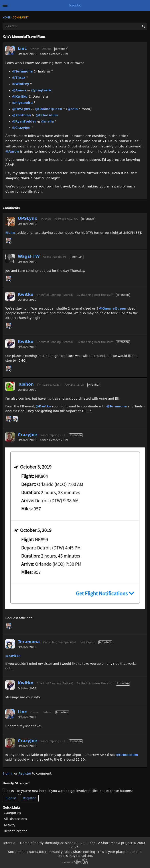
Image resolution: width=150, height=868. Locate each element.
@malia (47, 121)
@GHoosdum (47, 115)
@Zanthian (22, 115)
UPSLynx (28, 218)
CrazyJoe (27, 435)
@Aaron (12, 151)
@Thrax (19, 78)
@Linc (10, 233)
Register (25, 773)
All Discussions (15, 819)
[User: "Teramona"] (15, 419)
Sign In (8, 773)
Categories (12, 813)
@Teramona (22, 71)
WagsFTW (29, 256)
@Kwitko (20, 97)
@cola (73, 109)
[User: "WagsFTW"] (10, 258)
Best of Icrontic (16, 831)
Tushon (26, 384)
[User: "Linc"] (10, 50)
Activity (10, 825)
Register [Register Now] (29, 798)
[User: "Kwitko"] (10, 296)
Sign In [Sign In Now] (11, 798)
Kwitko (26, 294)
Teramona (29, 642)
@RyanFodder (24, 121)
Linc (22, 48)
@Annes (19, 90)
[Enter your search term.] (75, 26)
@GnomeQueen (49, 109)
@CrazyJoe (21, 128)
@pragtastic (41, 90)
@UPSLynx (21, 109)
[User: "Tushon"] (10, 386)
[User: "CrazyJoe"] (10, 437)
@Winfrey (21, 84)
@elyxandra (22, 103)
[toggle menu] (5, 5)
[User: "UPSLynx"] (10, 222)
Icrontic (75, 5)
